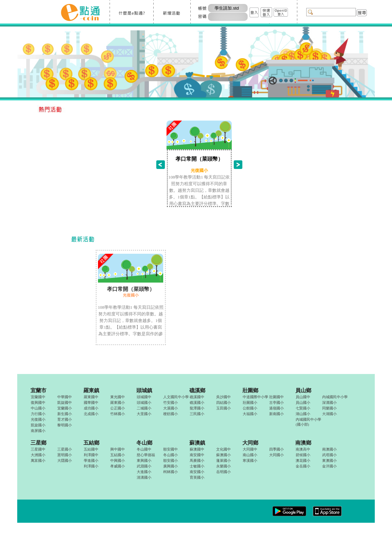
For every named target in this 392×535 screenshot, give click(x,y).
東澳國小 (329, 460)
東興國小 (144, 460)
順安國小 (171, 460)
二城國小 (144, 408)
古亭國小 (276, 402)
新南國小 (276, 414)
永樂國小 (224, 466)
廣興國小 (171, 466)
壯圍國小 (250, 402)
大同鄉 (250, 443)
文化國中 (223, 449)
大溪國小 (171, 408)
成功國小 (91, 408)
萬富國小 (38, 460)
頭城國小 (144, 402)
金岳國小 (303, 466)
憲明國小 (65, 455)
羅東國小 (118, 402)
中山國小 (38, 408)
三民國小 (197, 414)
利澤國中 (91, 455)
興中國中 (118, 449)
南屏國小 (38, 431)
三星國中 (38, 449)
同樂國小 (329, 408)
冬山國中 (144, 449)
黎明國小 (65, 425)
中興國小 (118, 460)
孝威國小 (118, 466)
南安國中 (197, 455)
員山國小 (303, 402)
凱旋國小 (38, 425)
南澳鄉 (303, 443)
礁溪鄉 (197, 390)
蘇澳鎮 (197, 443)
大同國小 (276, 455)
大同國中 (250, 449)
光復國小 (38, 419)
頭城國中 (144, 397)
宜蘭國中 (38, 397)
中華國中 (65, 397)
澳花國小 (303, 460)
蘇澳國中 (197, 449)
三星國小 (65, 449)
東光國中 (118, 397)
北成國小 (91, 414)
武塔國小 (329, 455)
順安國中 (171, 449)
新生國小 (65, 414)
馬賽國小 (197, 460)
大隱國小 (65, 460)
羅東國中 (91, 397)
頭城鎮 (144, 390)
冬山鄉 (144, 443)
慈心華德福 (146, 455)
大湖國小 (330, 414)
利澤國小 (91, 466)
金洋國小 (329, 466)
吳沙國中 (223, 397)
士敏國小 (197, 466)
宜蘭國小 (65, 408)
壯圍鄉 (250, 390)
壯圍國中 (276, 397)
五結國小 (118, 455)
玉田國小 (223, 408)
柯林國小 (171, 472)
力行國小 (38, 414)
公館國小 (250, 408)
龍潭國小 (197, 408)
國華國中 (91, 402)
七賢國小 (303, 408)
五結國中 (91, 449)
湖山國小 (303, 414)
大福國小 (250, 414)
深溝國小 (329, 402)
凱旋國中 (65, 402)
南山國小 (250, 455)
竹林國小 (118, 414)
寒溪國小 (250, 460)
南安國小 (197, 472)
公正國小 (118, 408)
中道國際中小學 (255, 397)
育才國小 (65, 419)
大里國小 (144, 414)
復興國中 (38, 402)
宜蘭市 (38, 390)
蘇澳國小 (223, 455)
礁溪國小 (197, 402)
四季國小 (276, 449)
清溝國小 (144, 477)
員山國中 (303, 397)
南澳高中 (303, 449)
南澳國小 (330, 449)
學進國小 (91, 460)
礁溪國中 (197, 397)
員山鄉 (303, 390)
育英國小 (197, 477)
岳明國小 (223, 472)
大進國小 (144, 472)
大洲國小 (38, 455)
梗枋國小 (171, 414)
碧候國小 (303, 455)
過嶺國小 (277, 408)
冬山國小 (171, 455)
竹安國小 (171, 402)
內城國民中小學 (335, 397)
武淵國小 (144, 466)
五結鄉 (91, 443)
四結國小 (223, 402)
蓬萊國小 (223, 460)
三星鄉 (38, 443)
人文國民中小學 (176, 397)
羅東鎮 (91, 390)
